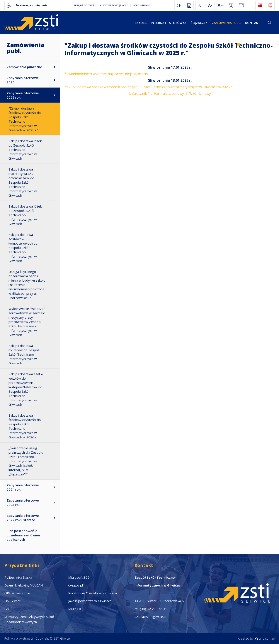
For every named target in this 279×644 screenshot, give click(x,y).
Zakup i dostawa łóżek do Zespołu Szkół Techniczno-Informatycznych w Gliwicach (25, 150)
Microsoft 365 (79, 577)
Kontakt (253, 23)
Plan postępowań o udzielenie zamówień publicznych (23, 535)
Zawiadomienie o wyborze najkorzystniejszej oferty (106, 74)
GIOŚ (8, 609)
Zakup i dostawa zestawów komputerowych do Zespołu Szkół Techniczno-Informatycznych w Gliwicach (23, 248)
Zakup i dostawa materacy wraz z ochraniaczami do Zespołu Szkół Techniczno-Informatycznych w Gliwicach (23, 182)
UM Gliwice (13, 601)
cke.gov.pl (76, 585)
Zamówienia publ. (226, 23)
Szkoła (141, 23)
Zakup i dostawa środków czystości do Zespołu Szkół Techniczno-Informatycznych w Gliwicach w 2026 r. (25, 426)
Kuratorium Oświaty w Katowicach (94, 593)
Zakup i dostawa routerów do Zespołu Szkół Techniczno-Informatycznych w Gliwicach (25, 354)
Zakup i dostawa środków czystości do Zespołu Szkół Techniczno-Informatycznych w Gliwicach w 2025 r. (149, 87)
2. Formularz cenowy (167, 93)
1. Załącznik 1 (139, 93)
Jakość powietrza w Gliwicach (90, 601)
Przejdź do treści (85, 5)
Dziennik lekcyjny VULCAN (24, 585)
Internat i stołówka (169, 23)
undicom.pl (265, 638)
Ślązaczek (199, 23)
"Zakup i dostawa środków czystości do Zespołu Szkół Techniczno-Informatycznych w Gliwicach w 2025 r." (25, 119)
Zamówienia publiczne (24, 67)
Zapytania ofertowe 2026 (23, 80)
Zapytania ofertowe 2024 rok (23, 487)
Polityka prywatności (19, 638)
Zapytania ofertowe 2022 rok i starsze (23, 518)
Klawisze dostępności (114, 5)
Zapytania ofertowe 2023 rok (23, 502)
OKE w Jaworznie (17, 593)
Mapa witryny (142, 5)
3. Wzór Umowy (198, 93)
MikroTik (75, 609)
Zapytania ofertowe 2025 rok (23, 95)
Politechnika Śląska (18, 577)
